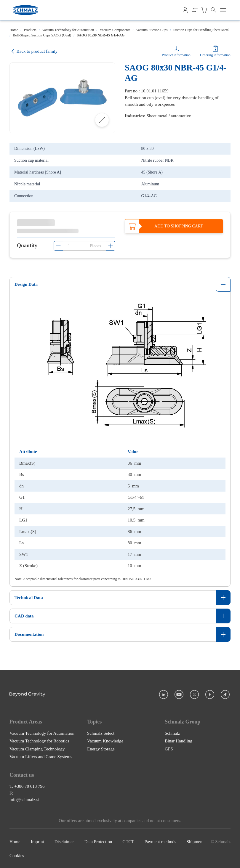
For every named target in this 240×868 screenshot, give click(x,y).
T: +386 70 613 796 (27, 786)
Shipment (195, 841)
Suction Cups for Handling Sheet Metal (201, 30)
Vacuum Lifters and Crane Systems (41, 756)
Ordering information (215, 55)
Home (14, 30)
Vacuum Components (115, 30)
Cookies (17, 855)
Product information (176, 55)
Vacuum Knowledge (105, 741)
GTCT (128, 841)
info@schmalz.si (24, 799)
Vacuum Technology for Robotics (39, 741)
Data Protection (98, 841)
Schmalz (172, 733)
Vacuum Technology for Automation (68, 30)
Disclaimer (64, 841)
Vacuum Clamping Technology (37, 748)
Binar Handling (179, 741)
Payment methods (160, 841)
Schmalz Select (101, 733)
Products (30, 30)
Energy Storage (101, 748)
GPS (169, 748)
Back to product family (33, 51)
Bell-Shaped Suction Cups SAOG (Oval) (42, 35)
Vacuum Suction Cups (152, 30)
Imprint (37, 841)
